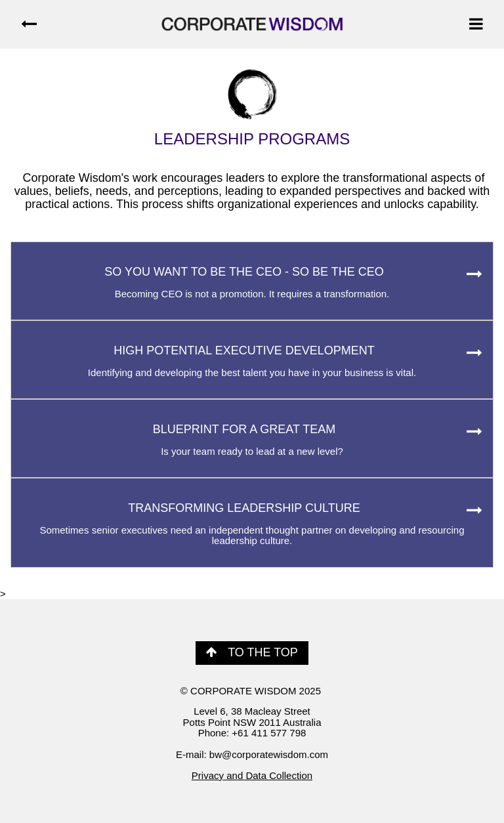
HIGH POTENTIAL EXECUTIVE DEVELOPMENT (252, 361)
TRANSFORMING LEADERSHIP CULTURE (252, 524)
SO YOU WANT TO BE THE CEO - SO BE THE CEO (252, 282)
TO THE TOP (252, 652)
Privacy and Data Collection (252, 775)
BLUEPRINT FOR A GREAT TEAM (252, 440)
